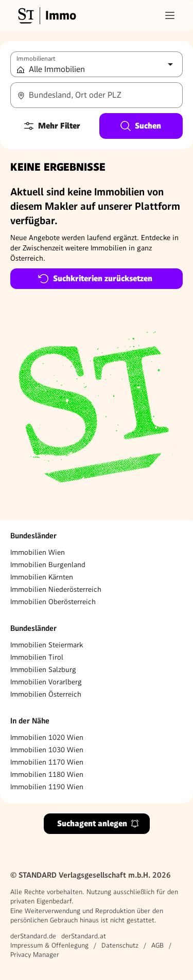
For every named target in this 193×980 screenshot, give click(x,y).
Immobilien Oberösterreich (53, 602)
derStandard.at (84, 936)
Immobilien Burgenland (48, 565)
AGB (157, 945)
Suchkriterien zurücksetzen (95, 279)
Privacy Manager (35, 955)
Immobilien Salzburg (43, 669)
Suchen (140, 126)
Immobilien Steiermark (47, 645)
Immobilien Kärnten (42, 577)
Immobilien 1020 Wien (47, 737)
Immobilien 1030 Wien (47, 750)
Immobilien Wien (38, 552)
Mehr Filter (51, 126)
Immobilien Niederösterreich (56, 589)
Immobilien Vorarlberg (46, 682)
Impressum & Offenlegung (49, 945)
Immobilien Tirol (37, 657)
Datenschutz (120, 945)
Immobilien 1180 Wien (47, 774)
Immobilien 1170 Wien (47, 762)
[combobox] (97, 95)
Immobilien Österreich (46, 694)
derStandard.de (33, 936)
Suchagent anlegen (98, 823)
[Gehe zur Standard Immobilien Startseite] (46, 15)
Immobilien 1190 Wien (47, 787)
